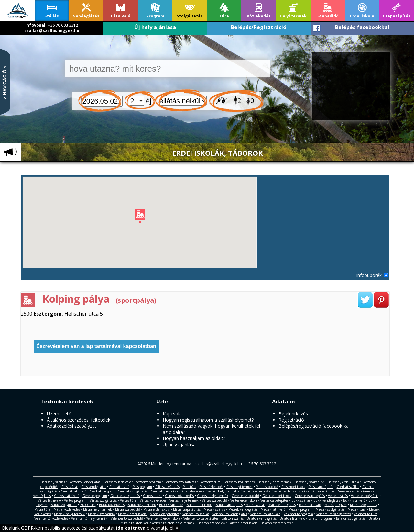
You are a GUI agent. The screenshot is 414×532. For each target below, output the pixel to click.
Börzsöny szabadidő (310, 482)
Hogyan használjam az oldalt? (194, 438)
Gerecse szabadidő (245, 496)
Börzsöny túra (210, 482)
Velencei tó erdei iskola (163, 518)
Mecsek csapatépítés (164, 514)
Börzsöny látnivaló (117, 482)
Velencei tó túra (366, 514)
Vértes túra (128, 500)
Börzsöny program (148, 482)
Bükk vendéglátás (327, 500)
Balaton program (321, 518)
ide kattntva (131, 528)
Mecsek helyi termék (69, 514)
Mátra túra (42, 509)
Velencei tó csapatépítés (201, 518)
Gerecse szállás (349, 491)
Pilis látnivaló (119, 487)
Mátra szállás (256, 505)
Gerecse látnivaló (67, 496)
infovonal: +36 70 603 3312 (52, 25)
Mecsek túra (357, 509)
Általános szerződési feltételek (79, 420)
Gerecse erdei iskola (277, 496)
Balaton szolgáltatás (351, 518)
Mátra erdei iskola (157, 509)
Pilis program (142, 487)
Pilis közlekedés (211, 487)
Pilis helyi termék (240, 487)
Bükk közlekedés (112, 505)
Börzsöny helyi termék (275, 482)
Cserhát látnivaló (74, 491)
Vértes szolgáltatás (103, 500)
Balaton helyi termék (179, 523)
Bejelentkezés (293, 414)
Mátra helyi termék (98, 509)
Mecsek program (300, 509)
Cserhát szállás (348, 487)
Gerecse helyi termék (213, 496)
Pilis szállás (70, 487)
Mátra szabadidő (128, 509)
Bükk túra (88, 505)
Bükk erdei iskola (200, 505)
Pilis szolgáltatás (167, 487)
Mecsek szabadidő (101, 514)
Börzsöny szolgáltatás (180, 482)
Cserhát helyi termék (221, 491)
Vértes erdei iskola (244, 500)
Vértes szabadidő (214, 500)
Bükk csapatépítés (229, 505)
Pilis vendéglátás (94, 487)
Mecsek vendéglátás (243, 509)
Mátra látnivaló (310, 505)
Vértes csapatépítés (274, 500)
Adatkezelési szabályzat (72, 426)
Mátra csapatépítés (187, 509)
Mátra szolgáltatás (363, 505)
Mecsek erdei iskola (132, 514)
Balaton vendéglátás (262, 518)
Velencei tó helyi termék (89, 518)
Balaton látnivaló (292, 518)
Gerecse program (95, 496)
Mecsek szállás (214, 509)
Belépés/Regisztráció (259, 27)
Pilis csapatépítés (321, 487)
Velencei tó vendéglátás (230, 514)
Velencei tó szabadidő (127, 518)
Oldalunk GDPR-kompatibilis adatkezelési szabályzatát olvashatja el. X (90, 528)
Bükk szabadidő (171, 505)
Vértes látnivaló (49, 500)
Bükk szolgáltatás (64, 505)
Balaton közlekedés (145, 523)
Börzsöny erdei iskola (343, 482)
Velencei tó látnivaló (265, 514)
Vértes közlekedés (153, 500)
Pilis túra (190, 487)
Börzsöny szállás (53, 482)
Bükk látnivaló (354, 500)
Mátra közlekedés (67, 509)
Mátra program (336, 505)
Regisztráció (291, 420)
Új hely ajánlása (155, 27)
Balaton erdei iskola (243, 523)
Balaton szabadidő (211, 523)
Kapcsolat (173, 414)
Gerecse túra (152, 496)
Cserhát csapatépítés (319, 491)
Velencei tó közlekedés (51, 518)
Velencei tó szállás (196, 514)
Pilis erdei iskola (293, 487)
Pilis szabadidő (267, 487)
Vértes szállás (338, 496)
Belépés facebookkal (362, 27)
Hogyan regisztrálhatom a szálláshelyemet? (208, 420)
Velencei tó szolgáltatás (333, 514)
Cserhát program (102, 491)
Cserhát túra (160, 491)
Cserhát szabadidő (254, 491)
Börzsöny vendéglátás (84, 482)
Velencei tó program (298, 514)
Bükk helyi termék (142, 505)
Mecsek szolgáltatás (330, 509)
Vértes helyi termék (184, 500)
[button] (206, 218)
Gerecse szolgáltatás (125, 496)
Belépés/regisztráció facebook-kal (314, 426)
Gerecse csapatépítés (310, 496)
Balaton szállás (233, 518)
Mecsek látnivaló (273, 509)
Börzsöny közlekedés (239, 482)
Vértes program (75, 500)
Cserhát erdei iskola (286, 491)
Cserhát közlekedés (188, 491)
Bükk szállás (301, 500)
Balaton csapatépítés (276, 523)
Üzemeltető (59, 414)
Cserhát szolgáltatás (133, 491)
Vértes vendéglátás (365, 496)
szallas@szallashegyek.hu (52, 31)
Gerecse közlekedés (179, 496)
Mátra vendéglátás (282, 505)
